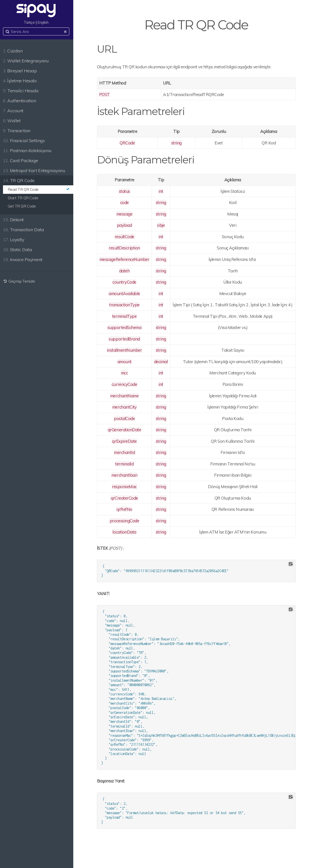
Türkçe (30, 22)
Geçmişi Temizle (20, 281)
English (44, 22)
